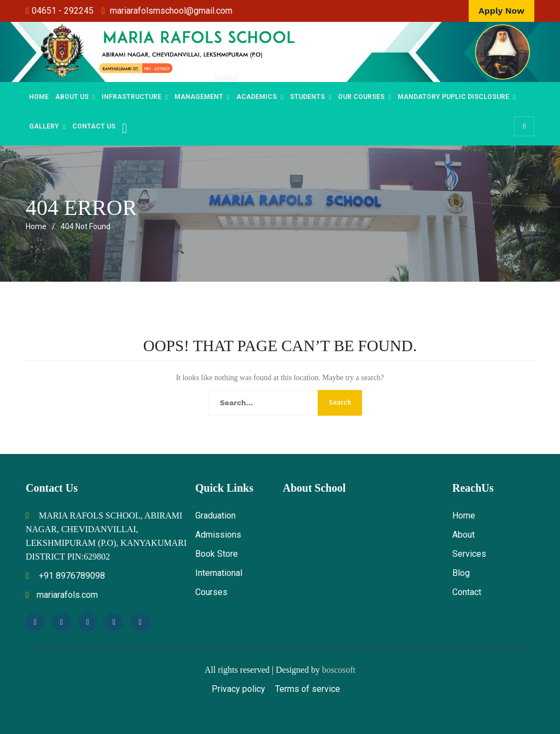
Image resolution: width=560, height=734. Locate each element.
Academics (256, 97)
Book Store (217, 554)
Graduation (215, 515)
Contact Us (94, 126)
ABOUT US (72, 97)
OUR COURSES (361, 97)
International (219, 573)
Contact (467, 592)
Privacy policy (238, 689)
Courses (211, 592)
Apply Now (501, 11)
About (463, 535)
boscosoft (339, 670)
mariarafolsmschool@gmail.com (171, 11)
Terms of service (308, 689)
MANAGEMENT (199, 97)
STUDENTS (307, 97)
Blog (461, 573)
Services (469, 554)
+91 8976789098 (65, 576)
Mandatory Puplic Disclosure (453, 97)
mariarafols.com (62, 595)
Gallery (44, 126)
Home (39, 97)
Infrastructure (132, 97)
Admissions (218, 535)
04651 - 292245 (63, 11)
